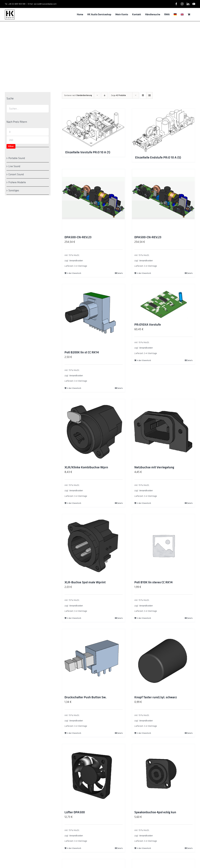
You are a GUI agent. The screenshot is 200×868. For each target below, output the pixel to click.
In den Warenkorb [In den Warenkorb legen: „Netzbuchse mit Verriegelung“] (144, 503)
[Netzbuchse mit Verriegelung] (163, 431)
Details (120, 273)
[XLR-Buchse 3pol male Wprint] (94, 545)
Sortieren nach (78, 95)
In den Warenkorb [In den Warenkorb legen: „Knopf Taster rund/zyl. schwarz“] (144, 733)
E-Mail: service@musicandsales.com (42, 4)
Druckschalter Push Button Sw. (85, 697)
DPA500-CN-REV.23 (78, 237)
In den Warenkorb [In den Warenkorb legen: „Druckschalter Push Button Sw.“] (74, 733)
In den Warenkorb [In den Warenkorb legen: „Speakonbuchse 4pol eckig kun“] (144, 848)
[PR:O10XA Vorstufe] (163, 302)
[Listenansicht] (149, 95)
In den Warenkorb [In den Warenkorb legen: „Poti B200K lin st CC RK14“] (74, 388)
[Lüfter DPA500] (94, 775)
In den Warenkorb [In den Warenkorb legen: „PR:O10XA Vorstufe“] (144, 360)
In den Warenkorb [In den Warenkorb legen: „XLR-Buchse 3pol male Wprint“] (74, 618)
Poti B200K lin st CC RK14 (82, 352)
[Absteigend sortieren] (105, 95)
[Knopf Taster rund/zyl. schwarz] (163, 660)
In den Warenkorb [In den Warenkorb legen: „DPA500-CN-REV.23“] (74, 273)
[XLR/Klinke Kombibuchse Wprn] (94, 431)
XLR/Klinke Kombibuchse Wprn (86, 467)
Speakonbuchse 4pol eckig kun (155, 812)
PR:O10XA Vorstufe (148, 325)
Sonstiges (14, 190)
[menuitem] (175, 14)
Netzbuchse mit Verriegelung (154, 467)
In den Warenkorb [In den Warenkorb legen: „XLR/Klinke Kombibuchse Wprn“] (74, 503)
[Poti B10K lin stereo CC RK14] (163, 545)
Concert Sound (16, 174)
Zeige (118, 95)
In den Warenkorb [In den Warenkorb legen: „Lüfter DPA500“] (74, 848)
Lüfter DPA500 (75, 812)
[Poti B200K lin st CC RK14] (94, 316)
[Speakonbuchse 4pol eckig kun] (163, 775)
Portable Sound (17, 158)
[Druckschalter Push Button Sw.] (94, 660)
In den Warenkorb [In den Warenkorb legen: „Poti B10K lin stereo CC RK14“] (144, 618)
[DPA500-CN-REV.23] (94, 201)
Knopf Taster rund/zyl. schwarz (156, 697)
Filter (11, 146)
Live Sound (14, 166)
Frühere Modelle (17, 182)
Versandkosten (76, 261)
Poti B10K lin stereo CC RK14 (153, 582)
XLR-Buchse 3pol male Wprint (85, 582)
